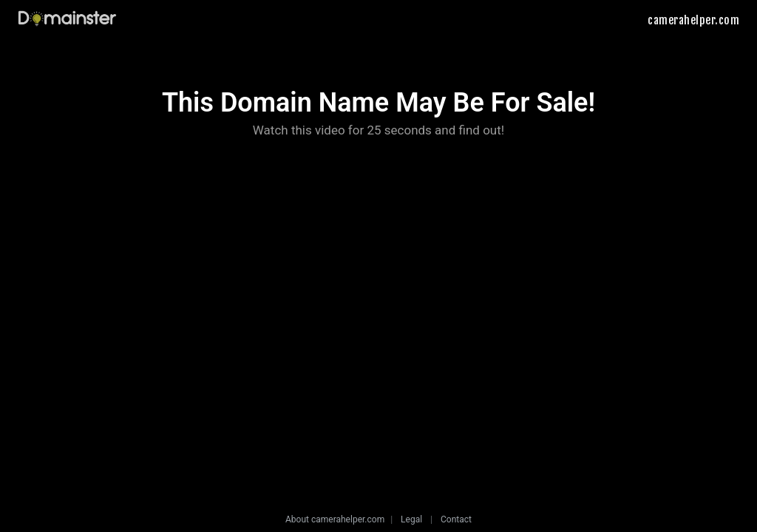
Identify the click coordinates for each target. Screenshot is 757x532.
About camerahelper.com (335, 519)
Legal (411, 519)
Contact (456, 519)
